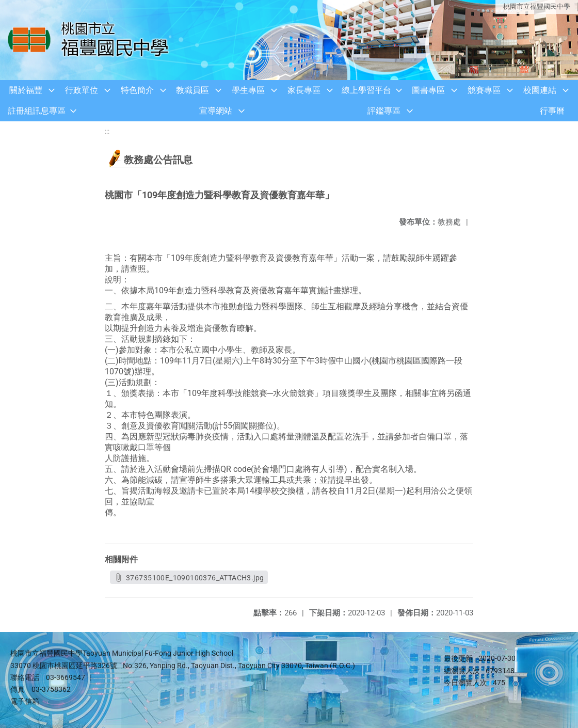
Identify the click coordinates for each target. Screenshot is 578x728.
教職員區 (192, 90)
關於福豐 (26, 90)
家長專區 (304, 90)
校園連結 (540, 90)
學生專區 (248, 90)
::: (107, 131)
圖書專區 (428, 90)
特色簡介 (137, 90)
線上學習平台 (366, 90)
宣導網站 (216, 111)
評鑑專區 (384, 111)
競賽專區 (484, 90)
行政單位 (82, 90)
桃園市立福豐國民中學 (537, 6)
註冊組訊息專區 (37, 111)
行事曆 (552, 111)
